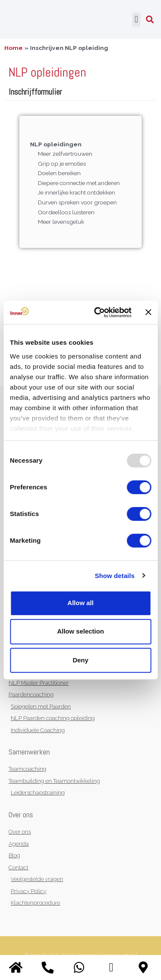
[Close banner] (148, 312)
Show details (115, 576)
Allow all (80, 603)
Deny (80, 660)
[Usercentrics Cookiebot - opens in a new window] (98, 312)
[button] (136, 20)
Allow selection (80, 631)
